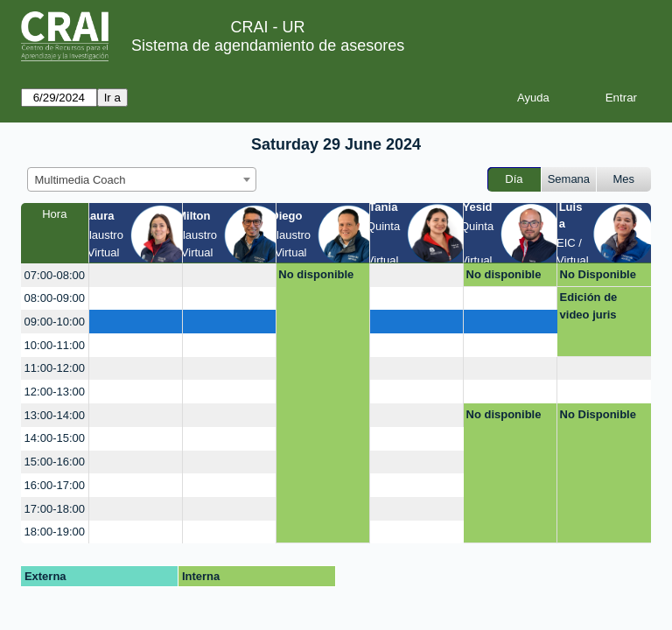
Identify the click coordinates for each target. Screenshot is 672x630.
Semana (569, 179)
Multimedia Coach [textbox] (80, 180)
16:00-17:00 (55, 485)
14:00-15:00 (55, 438)
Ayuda (533, 98)
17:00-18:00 (55, 509)
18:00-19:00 (55, 532)
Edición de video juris (589, 306)
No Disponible (598, 274)
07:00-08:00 (55, 275)
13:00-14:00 (55, 415)
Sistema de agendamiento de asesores (268, 45)
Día (514, 179)
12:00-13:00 (55, 392)
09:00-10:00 (55, 322)
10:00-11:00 (55, 345)
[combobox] (142, 179)
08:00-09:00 (55, 298)
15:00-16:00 (55, 462)
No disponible (316, 274)
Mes (624, 179)
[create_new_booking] (136, 275)
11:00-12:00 (55, 368)
